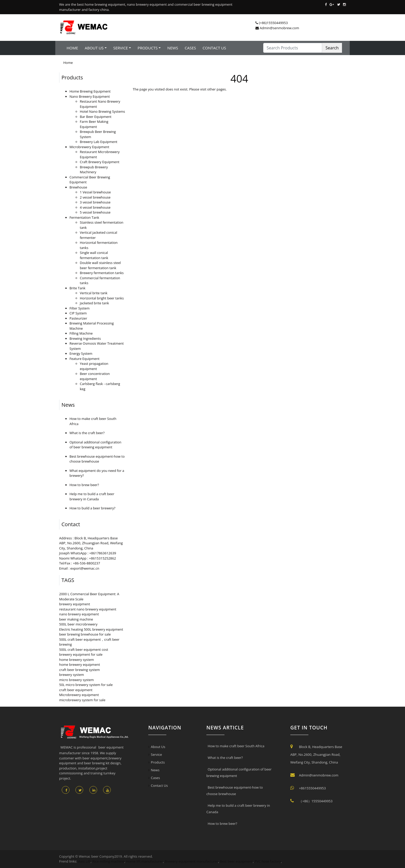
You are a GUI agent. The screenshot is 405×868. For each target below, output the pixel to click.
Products (72, 77)
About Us (158, 747)
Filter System (80, 308)
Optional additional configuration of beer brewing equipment (95, 445)
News (173, 48)
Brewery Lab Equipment (99, 142)
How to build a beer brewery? (92, 508)
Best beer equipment (236, 861)
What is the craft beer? (87, 433)
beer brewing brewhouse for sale (85, 634)
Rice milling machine (108, 861)
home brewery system (77, 660)
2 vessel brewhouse (95, 197)
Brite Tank (77, 288)
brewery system (72, 675)
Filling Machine (81, 333)
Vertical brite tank (94, 293)
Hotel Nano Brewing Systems (102, 111)
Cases (190, 48)
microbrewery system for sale (82, 700)
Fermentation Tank (84, 217)
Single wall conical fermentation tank (94, 255)
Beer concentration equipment (95, 376)
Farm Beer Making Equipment (94, 124)
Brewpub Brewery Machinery (94, 170)
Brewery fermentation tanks (102, 273)
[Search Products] (293, 48)
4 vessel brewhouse (95, 207)
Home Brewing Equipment (90, 91)
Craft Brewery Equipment (100, 162)
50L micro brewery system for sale (86, 685)
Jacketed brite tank (94, 303)
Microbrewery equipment (79, 695)
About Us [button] (94, 48)
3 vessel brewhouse (95, 202)
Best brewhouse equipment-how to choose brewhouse (97, 459)
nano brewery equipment (79, 614)
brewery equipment (75, 604)
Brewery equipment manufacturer (192, 861)
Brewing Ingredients (85, 338)
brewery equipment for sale (81, 654)
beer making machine (76, 619)
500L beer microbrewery (78, 624)
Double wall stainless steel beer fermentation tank (100, 265)
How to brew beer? (84, 485)
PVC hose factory (268, 861)
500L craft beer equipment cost (84, 650)
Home (72, 48)
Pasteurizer (78, 318)
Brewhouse (78, 187)
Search (332, 48)
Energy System (81, 353)
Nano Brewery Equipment (90, 96)
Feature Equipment (84, 359)
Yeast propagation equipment (94, 366)
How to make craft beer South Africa (236, 746)
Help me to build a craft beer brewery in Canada (92, 496)
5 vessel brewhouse (95, 212)
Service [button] (120, 48)
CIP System (78, 313)
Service (156, 754)
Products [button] (148, 48)
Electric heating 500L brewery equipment (91, 629)
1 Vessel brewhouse (95, 192)
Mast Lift (84, 861)
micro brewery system (76, 680)
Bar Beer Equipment (96, 117)
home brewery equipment (80, 665)
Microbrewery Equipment (89, 147)
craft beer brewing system (80, 670)
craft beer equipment (76, 690)
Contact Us (214, 48)
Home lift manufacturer (145, 861)
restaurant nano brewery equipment (88, 609)
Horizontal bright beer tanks (102, 298)
